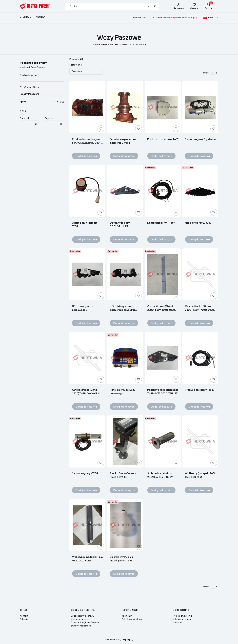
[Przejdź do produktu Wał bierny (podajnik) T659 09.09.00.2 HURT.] (200, 441)
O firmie (24, 619)
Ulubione (177, 622)
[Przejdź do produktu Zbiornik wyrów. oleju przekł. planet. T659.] (125, 525)
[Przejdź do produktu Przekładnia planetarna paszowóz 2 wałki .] (125, 107)
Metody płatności (80, 619)
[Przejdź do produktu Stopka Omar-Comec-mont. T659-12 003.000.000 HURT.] (125, 441)
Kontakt (24, 616)
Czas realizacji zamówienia (85, 622)
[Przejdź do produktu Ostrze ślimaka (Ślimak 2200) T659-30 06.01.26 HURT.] (163, 274)
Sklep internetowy (118, 640)
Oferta (125, 45)
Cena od (24, 118)
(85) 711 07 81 (148, 18)
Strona (206, 73)
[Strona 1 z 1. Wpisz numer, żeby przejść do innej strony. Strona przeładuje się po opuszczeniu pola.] (213, 73)
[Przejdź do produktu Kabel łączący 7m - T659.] (163, 191)
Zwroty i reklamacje (81, 626)
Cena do (49, 118)
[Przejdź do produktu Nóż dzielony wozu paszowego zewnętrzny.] (125, 274)
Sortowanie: (76, 65)
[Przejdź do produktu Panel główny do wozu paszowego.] (125, 358)
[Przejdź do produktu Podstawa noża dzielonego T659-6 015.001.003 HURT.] (163, 358)
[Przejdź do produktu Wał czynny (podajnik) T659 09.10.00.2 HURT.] (87, 525)
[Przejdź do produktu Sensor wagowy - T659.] (87, 441)
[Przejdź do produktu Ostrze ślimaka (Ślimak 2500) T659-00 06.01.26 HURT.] (87, 358)
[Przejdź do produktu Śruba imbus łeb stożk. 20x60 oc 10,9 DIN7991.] (163, 441)
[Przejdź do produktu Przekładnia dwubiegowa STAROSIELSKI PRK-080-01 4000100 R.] (87, 107)
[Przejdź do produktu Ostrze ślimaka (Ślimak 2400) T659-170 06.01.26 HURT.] (200, 274)
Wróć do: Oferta (29, 87)
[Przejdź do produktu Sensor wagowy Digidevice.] (200, 107)
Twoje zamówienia (182, 616)
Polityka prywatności (132, 619)
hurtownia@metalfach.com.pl (179, 18)
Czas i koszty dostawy (82, 616)
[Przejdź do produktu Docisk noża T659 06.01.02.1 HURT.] (125, 191)
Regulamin (127, 616)
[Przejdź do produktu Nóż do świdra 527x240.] (200, 191)
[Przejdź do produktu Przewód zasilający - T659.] (200, 358)
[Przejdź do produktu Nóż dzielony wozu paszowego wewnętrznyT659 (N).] (87, 274)
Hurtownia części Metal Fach (105, 45)
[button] (155, 6)
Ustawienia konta (182, 619)
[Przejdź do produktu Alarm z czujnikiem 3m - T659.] (87, 191)
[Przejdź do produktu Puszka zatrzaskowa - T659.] (163, 107)
